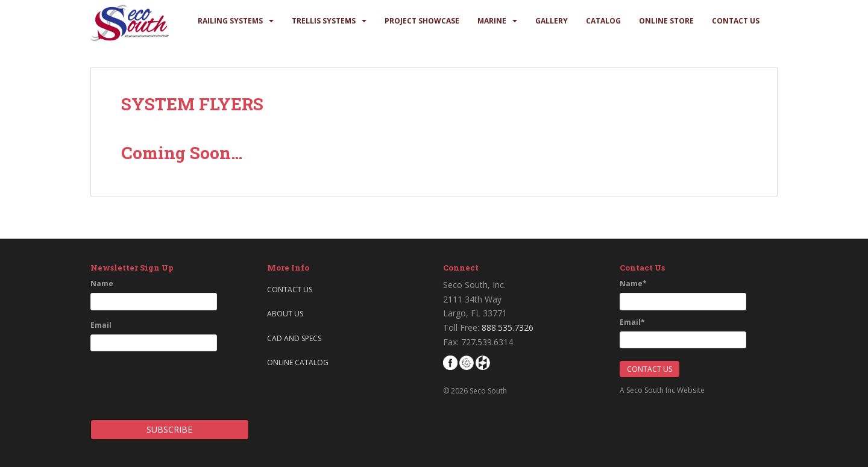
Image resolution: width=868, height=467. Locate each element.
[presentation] (161, 381)
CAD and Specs (294, 338)
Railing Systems (230, 21)
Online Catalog (298, 362)
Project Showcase (422, 21)
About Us (285, 314)
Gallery (552, 21)
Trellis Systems (324, 21)
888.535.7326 (508, 328)
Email (101, 325)
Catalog (603, 21)
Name (102, 284)
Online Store (666, 21)
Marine (492, 21)
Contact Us (736, 21)
